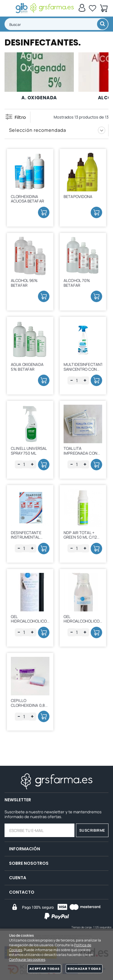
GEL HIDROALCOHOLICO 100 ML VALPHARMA (82, 621)
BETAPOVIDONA (78, 196)
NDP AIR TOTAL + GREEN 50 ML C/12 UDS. (80, 537)
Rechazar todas (84, 969)
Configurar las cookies (27, 960)
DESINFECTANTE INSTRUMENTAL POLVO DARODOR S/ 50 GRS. (29, 540)
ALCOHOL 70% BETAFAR (77, 283)
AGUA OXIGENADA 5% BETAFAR (27, 367)
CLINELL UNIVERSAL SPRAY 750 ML (29, 451)
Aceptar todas (44, 969)
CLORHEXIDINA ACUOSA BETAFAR (27, 199)
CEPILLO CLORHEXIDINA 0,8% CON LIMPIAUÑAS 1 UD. (30, 708)
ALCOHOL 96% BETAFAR (24, 283)
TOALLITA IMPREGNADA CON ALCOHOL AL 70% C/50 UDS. (80, 455)
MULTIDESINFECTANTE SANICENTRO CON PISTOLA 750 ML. (84, 369)
